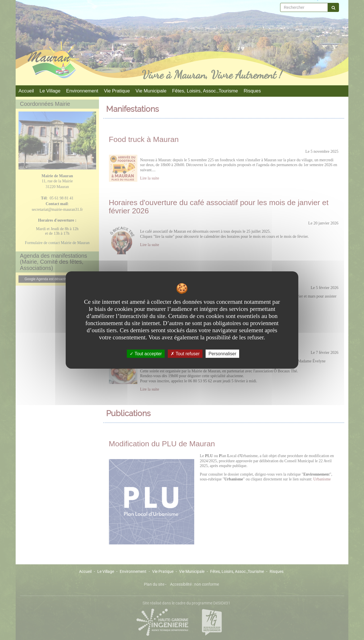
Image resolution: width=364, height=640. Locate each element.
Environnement (82, 91)
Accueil (26, 91)
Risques (252, 91)
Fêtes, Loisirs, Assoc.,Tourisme (205, 91)
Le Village (50, 91)
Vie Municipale (151, 91)
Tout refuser (185, 354)
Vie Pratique (117, 91)
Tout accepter (146, 354)
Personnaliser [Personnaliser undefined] (222, 354)
